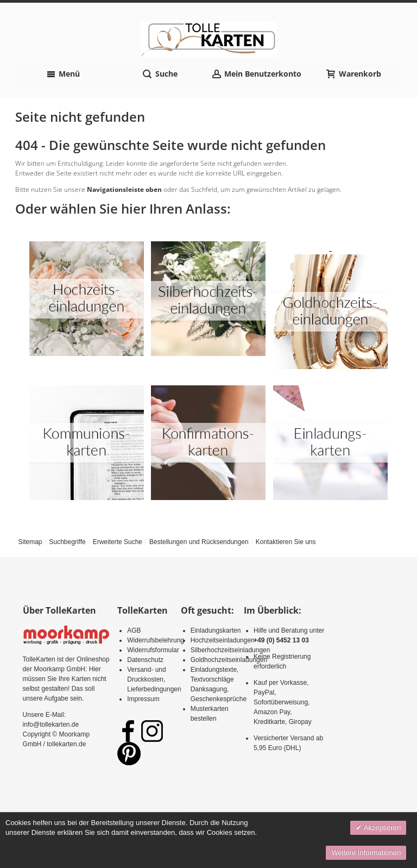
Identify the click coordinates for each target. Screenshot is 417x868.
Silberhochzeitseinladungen (230, 650)
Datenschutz (145, 660)
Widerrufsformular (153, 650)
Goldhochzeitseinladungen (229, 660)
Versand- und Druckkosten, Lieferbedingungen (154, 679)
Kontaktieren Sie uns (286, 542)
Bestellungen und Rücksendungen (199, 542)
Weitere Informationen (366, 853)
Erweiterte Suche (118, 542)
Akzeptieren (381, 828)
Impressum (143, 699)
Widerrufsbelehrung (156, 640)
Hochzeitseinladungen (223, 640)
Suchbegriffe (67, 542)
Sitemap (30, 542)
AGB (134, 630)
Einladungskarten (216, 630)
